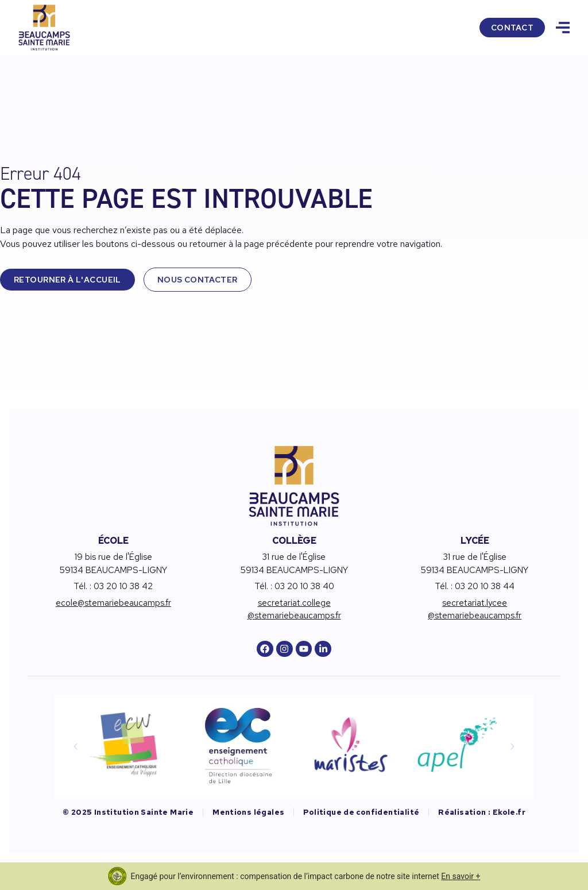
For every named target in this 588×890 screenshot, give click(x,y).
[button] (76, 746)
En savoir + (461, 876)
